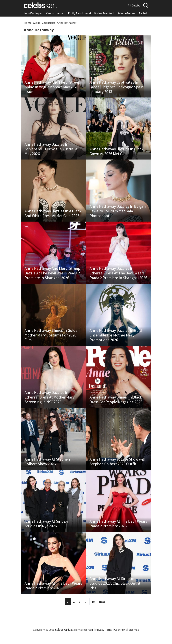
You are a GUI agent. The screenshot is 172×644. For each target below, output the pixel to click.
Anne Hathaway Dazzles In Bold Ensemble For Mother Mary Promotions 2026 (116, 340)
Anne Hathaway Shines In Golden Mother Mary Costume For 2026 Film (52, 340)
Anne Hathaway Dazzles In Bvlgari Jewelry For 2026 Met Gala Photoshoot (118, 214)
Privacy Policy (104, 638)
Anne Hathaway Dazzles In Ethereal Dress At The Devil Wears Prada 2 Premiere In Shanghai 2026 (119, 277)
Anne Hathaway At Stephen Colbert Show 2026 (47, 468)
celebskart (62, 638)
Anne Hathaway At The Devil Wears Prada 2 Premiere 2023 (54, 594)
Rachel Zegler (147, 13)
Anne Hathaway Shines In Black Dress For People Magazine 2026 (116, 405)
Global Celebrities (44, 23)
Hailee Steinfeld (104, 13)
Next (102, 610)
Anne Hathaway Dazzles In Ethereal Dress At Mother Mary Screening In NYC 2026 (50, 402)
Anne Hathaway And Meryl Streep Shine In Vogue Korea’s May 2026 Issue (53, 88)
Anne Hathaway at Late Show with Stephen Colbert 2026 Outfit (118, 468)
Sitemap (134, 638)
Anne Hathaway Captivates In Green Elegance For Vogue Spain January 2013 (117, 88)
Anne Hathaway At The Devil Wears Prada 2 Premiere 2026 (118, 531)
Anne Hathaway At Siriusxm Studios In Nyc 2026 (48, 531)
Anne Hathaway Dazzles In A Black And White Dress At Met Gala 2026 (53, 216)
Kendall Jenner (55, 13)
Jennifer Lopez (33, 13)
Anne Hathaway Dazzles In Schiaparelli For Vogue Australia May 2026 (51, 151)
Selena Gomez (126, 13)
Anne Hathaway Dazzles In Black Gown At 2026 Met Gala (117, 153)
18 (93, 610)
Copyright (120, 638)
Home (28, 23)
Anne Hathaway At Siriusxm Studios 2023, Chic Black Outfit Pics (115, 591)
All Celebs (134, 5)
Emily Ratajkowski (79, 13)
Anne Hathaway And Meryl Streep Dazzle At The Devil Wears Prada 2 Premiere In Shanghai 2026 (53, 277)
